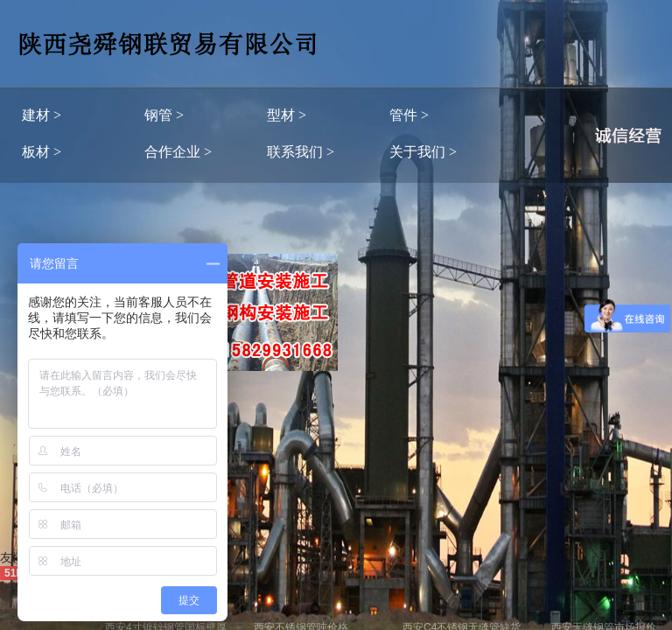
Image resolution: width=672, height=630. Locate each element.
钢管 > (164, 115)
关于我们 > (423, 152)
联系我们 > (301, 152)
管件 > (409, 115)
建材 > (42, 115)
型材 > (287, 115)
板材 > (42, 152)
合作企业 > (178, 152)
